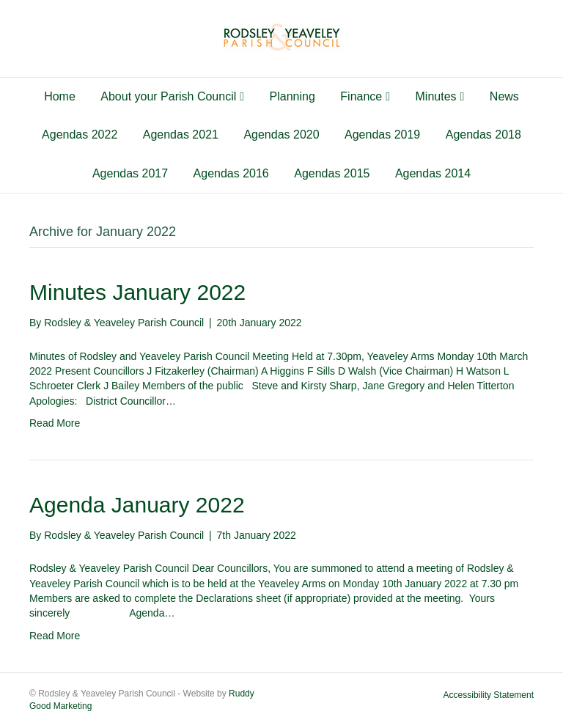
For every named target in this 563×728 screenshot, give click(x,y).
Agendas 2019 (382, 135)
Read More (55, 423)
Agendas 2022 (80, 135)
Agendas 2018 (483, 135)
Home (60, 96)
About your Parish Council (168, 96)
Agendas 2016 (231, 173)
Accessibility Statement (489, 695)
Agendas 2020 (281, 135)
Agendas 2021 (181, 135)
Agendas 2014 (433, 173)
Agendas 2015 (332, 173)
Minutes (436, 96)
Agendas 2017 (130, 173)
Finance (361, 96)
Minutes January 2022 (137, 292)
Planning (292, 96)
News (504, 96)
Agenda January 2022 (137, 505)
